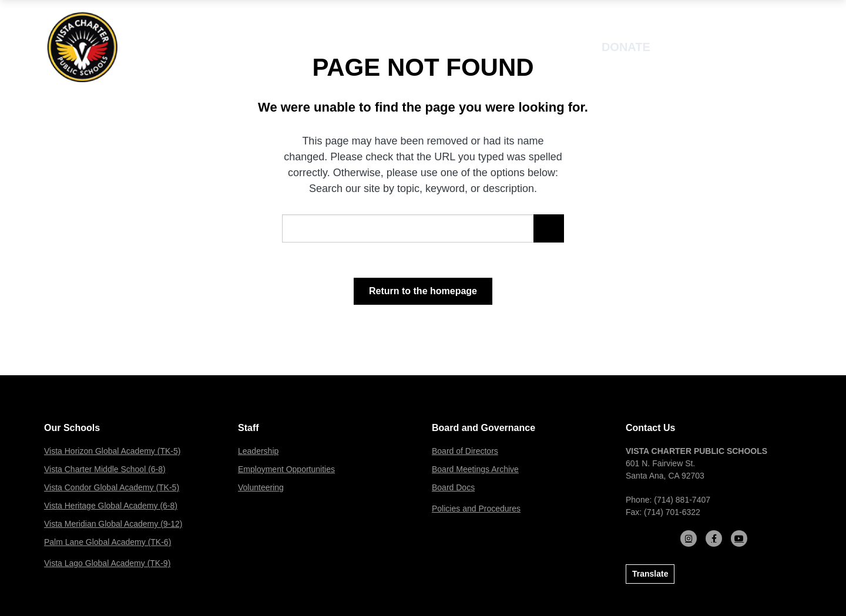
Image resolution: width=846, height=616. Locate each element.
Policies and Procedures (476, 509)
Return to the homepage (423, 291)
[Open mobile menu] (768, 47)
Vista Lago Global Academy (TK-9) (107, 563)
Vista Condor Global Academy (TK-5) (112, 487)
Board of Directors (465, 451)
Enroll (701, 47)
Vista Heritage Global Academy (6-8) (111, 506)
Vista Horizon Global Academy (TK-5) (112, 451)
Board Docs (453, 487)
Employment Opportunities (286, 469)
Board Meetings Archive (475, 469)
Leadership (258, 451)
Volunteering (261, 487)
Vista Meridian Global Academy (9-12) (113, 524)
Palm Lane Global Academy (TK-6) (108, 542)
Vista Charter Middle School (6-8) (105, 469)
